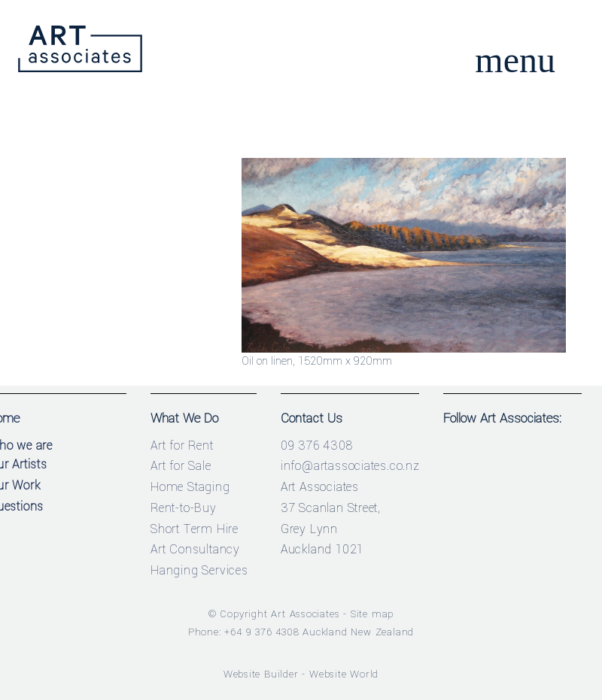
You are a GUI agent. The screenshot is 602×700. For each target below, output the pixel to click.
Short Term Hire (195, 529)
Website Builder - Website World (301, 674)
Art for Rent (182, 445)
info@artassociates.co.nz (350, 466)
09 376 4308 (317, 445)
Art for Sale (181, 466)
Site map (372, 614)
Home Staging (190, 487)
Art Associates (305, 614)
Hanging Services (199, 570)
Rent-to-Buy (184, 508)
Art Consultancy (195, 549)
